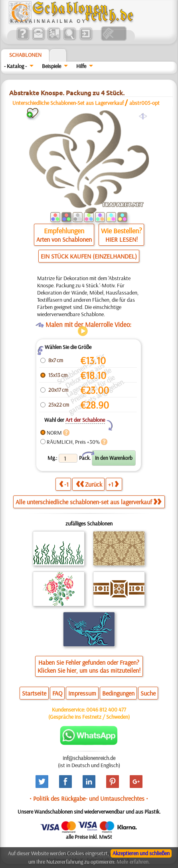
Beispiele (51, 66)
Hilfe (81, 66)
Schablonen (25, 55)
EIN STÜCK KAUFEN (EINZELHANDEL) (89, 256)
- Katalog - (15, 66)
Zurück (89, 484)
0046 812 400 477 (106, 710)
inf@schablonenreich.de (89, 758)
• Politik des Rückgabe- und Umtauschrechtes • (89, 798)
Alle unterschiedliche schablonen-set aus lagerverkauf (88, 502)
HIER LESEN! (122, 239)
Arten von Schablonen (64, 239)
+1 (113, 484)
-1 (64, 484)
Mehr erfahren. (133, 862)
